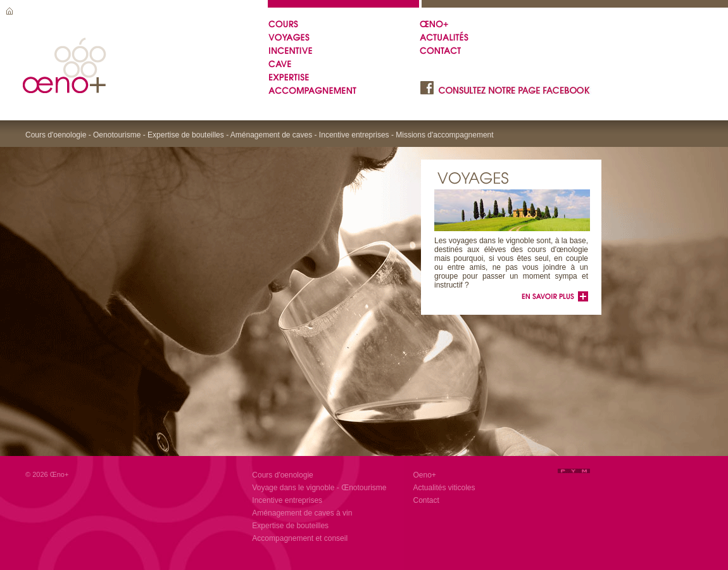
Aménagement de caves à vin (302, 513)
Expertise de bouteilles (290, 526)
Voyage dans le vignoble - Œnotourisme (319, 488)
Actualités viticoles (444, 488)
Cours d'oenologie (282, 475)
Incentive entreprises (287, 500)
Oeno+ (425, 475)
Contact (426, 500)
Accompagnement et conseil (300, 538)
